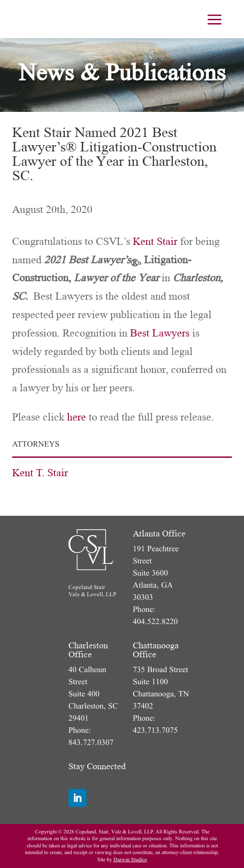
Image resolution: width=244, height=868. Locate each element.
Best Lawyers (160, 333)
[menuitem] (215, 19)
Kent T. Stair (40, 473)
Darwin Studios (130, 860)
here (77, 417)
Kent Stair (155, 241)
